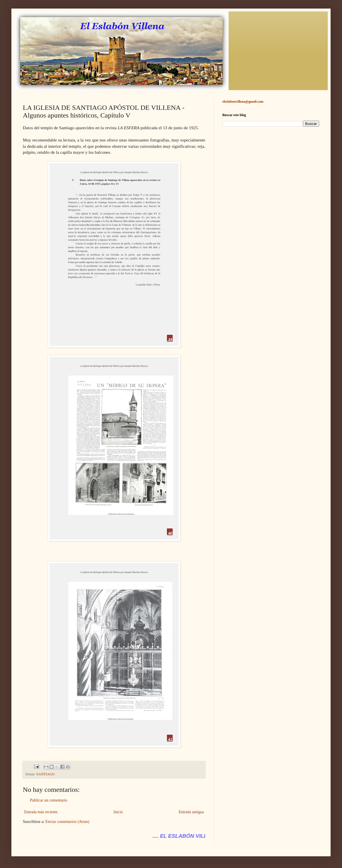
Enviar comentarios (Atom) (67, 822)
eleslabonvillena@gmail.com (243, 102)
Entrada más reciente (41, 812)
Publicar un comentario (49, 800)
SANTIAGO (45, 774)
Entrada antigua (191, 812)
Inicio (118, 812)
